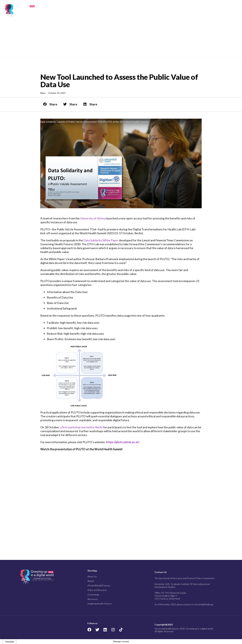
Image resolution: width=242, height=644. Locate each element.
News (43, 93)
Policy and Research (162, 10)
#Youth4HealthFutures (99, 585)
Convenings (183, 10)
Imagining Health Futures (218, 10)
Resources (199, 10)
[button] (235, 11)
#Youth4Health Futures (136, 10)
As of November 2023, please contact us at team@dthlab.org (184, 604)
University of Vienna (93, 218)
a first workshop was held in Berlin (81, 427)
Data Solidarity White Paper (101, 240)
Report (119, 10)
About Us (107, 10)
